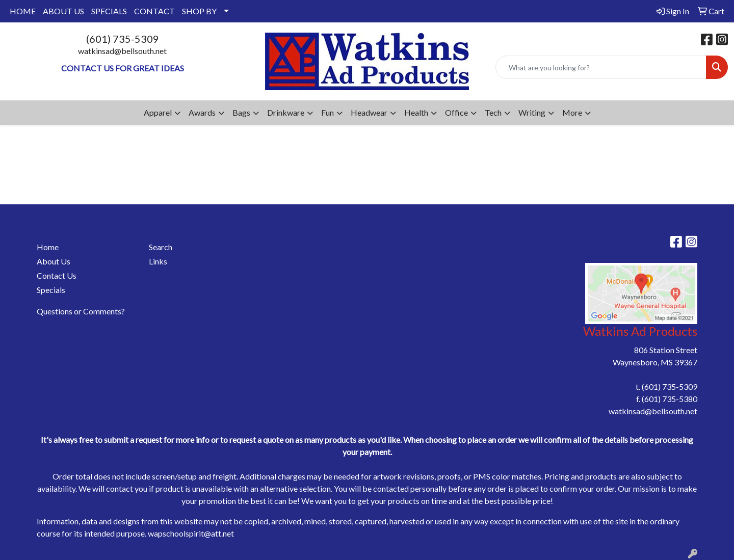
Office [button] (456, 112)
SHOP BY (199, 11)
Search (161, 247)
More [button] (572, 112)
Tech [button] (493, 112)
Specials (51, 290)
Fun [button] (327, 112)
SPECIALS (109, 11)
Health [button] (416, 112)
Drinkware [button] (286, 112)
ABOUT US (63, 11)
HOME (23, 11)
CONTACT (154, 11)
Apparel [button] (158, 112)
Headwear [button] (369, 112)
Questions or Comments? (81, 311)
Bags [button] (241, 112)
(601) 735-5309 (123, 39)
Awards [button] (202, 112)
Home (48, 247)
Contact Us (57, 275)
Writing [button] (532, 112)
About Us (54, 261)
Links (158, 261)
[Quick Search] (601, 67)
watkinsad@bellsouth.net (122, 51)
